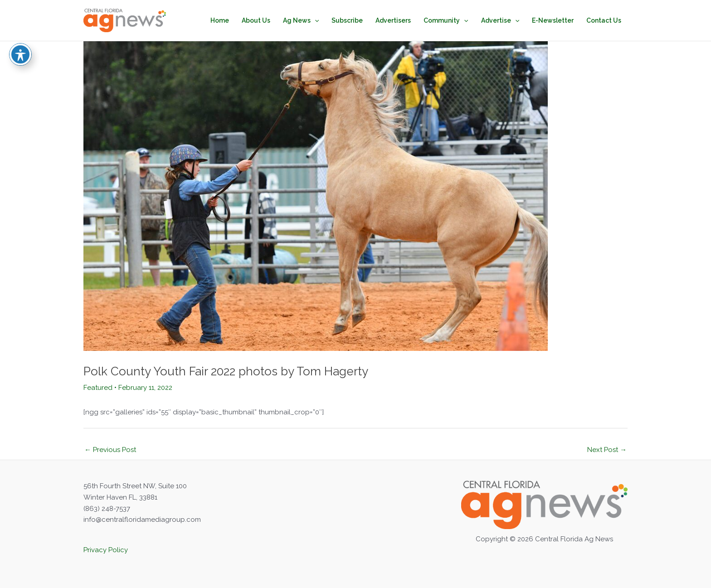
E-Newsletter (553, 20)
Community (446, 20)
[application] (315, 20)
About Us (256, 20)
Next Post (607, 450)
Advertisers (393, 20)
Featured (98, 388)
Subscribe (347, 20)
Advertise (500, 20)
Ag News (301, 20)
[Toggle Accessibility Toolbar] (20, 41)
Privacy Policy (106, 550)
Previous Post (110, 450)
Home (220, 20)
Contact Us (604, 20)
